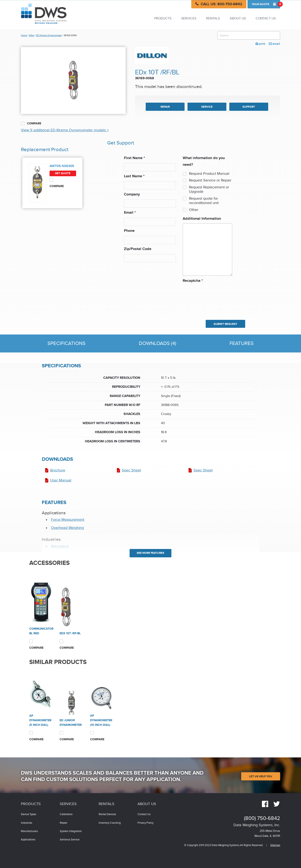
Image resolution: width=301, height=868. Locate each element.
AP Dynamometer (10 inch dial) (101, 720)
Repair (64, 823)
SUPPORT (249, 107)
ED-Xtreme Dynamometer (49, 35)
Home (24, 35)
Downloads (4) (158, 343)
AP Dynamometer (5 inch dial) (40, 720)
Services (189, 19)
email (274, 44)
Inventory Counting (110, 823)
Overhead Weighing (67, 528)
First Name (134, 158)
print (260, 44)
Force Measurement (68, 520)
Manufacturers (29, 831)
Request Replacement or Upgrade (209, 190)
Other (194, 210)
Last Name (134, 176)
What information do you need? (204, 161)
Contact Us (266, 19)
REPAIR (165, 107)
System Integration (71, 831)
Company (132, 194)
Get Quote (63, 173)
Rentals (213, 19)
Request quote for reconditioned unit (204, 201)
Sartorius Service (70, 840)
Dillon (32, 35)
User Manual (61, 480)
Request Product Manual (209, 174)
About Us (238, 19)
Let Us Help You (261, 776)
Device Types (29, 814)
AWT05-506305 (62, 166)
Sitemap (275, 845)
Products (163, 19)
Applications (28, 840)
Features (242, 343)
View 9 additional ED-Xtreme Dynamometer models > (65, 130)
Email (130, 213)
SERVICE (207, 107)
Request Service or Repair (210, 180)
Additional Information (202, 219)
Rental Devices (107, 814)
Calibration (66, 814)
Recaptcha (193, 281)
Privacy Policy (145, 823)
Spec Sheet (131, 470)
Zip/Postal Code (138, 249)
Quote (266, 4)
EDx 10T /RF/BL (70, 633)
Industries (27, 823)
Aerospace (60, 546)
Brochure (58, 470)
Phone (129, 231)
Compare (31, 124)
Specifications (66, 343)
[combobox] (249, 35)
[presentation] (200, 299)
